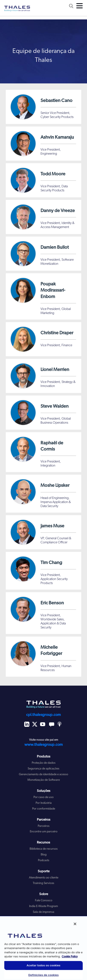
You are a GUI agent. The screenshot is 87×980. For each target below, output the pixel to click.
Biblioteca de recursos (44, 849)
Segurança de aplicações (43, 769)
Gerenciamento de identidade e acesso (43, 774)
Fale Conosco (44, 901)
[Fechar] (75, 924)
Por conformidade (44, 809)
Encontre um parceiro (44, 832)
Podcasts (44, 860)
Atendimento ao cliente (44, 878)
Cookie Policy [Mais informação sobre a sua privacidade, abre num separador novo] (70, 957)
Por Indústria (44, 803)
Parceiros (44, 826)
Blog (44, 855)
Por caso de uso (43, 797)
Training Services (43, 883)
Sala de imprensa (43, 912)
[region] (43, 948)
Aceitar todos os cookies (43, 965)
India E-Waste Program (43, 906)
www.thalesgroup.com (44, 745)
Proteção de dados (44, 763)
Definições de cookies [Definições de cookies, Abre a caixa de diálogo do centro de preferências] (43, 975)
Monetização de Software (44, 780)
